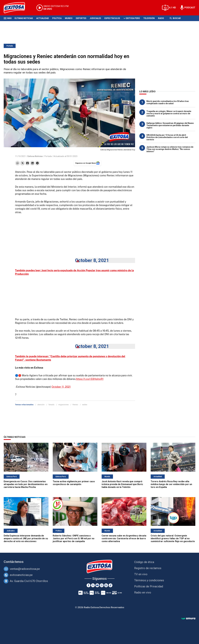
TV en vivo (141, 574)
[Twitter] (93, 585)
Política (57, 18)
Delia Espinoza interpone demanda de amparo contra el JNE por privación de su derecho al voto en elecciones (26, 538)
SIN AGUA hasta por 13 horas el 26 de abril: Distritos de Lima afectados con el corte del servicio (167, 137)
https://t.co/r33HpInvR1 (90, 379)
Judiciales (95, 18)
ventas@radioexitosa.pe (25, 569)
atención (41, 405)
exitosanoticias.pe (21, 575)
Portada (10, 46)
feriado (51, 405)
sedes (85, 405)
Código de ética (144, 562)
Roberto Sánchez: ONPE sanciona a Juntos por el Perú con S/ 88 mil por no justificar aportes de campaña (74, 538)
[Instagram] (102, 585)
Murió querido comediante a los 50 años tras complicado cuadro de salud (168, 102)
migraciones (63, 405)
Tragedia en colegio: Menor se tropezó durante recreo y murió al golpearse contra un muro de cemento (169, 114)
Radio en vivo (143, 592)
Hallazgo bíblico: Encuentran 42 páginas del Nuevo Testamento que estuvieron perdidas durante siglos (170, 125)
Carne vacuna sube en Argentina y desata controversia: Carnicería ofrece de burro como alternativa (124, 538)
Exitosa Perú (133, 18)
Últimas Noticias (24, 18)
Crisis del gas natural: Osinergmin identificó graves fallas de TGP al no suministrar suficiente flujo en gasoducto (173, 538)
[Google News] (106, 585)
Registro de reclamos (148, 568)
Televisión (149, 18)
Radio (161, 18)
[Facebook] (89, 585)
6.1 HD (172, 8)
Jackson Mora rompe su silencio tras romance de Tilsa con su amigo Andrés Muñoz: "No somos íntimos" (170, 149)
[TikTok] (110, 585)
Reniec (75, 405)
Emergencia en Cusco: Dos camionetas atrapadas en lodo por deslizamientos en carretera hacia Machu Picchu (26, 484)
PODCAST (190, 8)
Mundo (69, 18)
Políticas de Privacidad (149, 586)
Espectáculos (112, 18)
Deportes (81, 18)
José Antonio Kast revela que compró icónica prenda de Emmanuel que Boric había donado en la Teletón (122, 484)
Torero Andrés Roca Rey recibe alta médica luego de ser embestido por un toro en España (171, 484)
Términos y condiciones (149, 580)
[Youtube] (97, 585)
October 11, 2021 (61, 387)
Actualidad (43, 18)
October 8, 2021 (92, 260)
